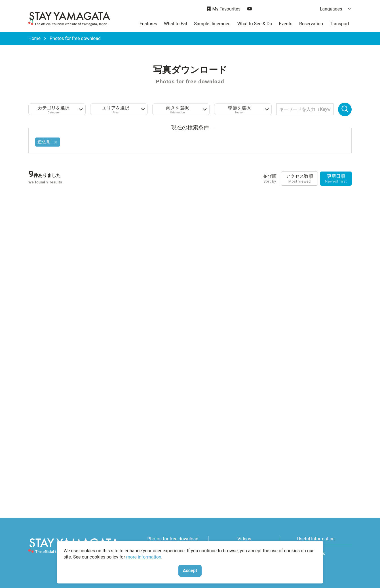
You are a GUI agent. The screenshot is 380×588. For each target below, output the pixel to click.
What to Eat (176, 24)
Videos (244, 539)
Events (286, 24)
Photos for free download (173, 539)
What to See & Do (255, 24)
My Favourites (223, 9)
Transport (340, 24)
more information (144, 557)
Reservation (311, 24)
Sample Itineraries (212, 24)
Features (148, 24)
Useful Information (316, 539)
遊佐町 (48, 142)
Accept (190, 571)
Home (34, 39)
